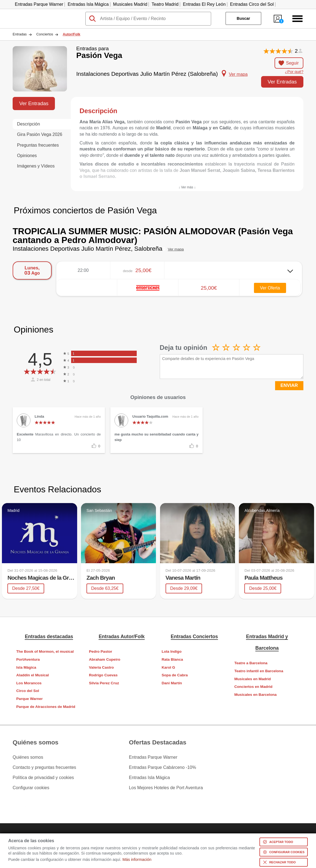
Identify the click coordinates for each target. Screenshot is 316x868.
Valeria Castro (101, 667)
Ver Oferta (270, 288)
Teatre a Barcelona (251, 663)
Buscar (243, 18)
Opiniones (27, 156)
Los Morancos (29, 683)
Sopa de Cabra (175, 675)
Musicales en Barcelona (255, 695)
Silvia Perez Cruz (104, 683)
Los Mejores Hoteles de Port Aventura (166, 788)
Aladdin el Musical (33, 675)
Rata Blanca (172, 659)
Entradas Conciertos (194, 637)
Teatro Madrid (165, 4)
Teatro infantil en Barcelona (259, 671)
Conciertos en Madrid (253, 687)
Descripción (29, 124)
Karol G (168, 667)
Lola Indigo (172, 651)
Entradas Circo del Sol (252, 4)
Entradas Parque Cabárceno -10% (163, 767)
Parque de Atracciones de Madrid (46, 707)
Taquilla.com (25, 14)
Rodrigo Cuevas (103, 675)
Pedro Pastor (101, 651)
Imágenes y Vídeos (36, 166)
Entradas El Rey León (204, 4)
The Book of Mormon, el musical (45, 651)
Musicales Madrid (130, 4)
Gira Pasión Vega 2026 (40, 134)
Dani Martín (172, 683)
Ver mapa (176, 249)
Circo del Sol (28, 691)
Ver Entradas (282, 82)
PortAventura (28, 659)
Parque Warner (29, 699)
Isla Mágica (26, 667)
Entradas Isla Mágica (88, 4)
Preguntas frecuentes (38, 145)
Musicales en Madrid (252, 679)
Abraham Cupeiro (105, 659)
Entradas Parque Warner (39, 4)
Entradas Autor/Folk (121, 637)
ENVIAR (289, 385)
